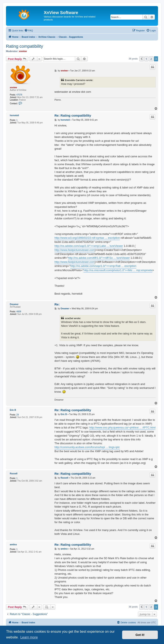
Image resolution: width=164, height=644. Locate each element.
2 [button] (151, 59)
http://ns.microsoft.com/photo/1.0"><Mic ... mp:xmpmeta (118, 270)
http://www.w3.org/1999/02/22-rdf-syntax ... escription (87, 238)
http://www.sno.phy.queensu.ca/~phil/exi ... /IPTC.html (122, 428)
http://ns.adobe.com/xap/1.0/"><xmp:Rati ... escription (103, 266)
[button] (142, 59)
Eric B (13, 410)
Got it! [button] (140, 635)
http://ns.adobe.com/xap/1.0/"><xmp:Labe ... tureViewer (89, 246)
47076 (19, 95)
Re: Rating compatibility (73, 115)
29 (18, 415)
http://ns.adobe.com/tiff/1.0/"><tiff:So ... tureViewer (99, 258)
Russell (14, 474)
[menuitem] (29, 30)
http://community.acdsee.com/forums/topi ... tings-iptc (87, 447)
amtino (13, 545)
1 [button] (146, 59)
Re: (57, 304)
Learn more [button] (29, 637)
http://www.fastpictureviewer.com (75, 250)
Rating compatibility (24, 46)
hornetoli (14, 115)
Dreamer (14, 304)
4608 (19, 312)
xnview (23, 51)
